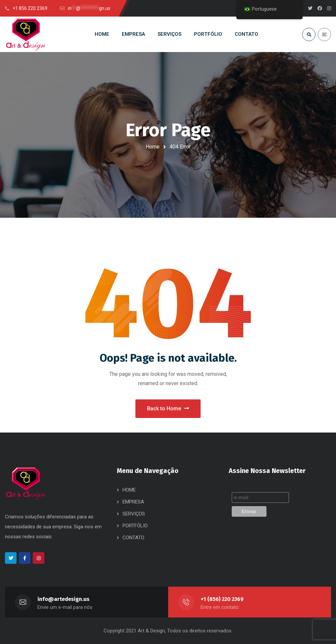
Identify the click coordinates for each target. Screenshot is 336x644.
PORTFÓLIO (135, 526)
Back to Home (168, 409)
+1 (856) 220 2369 (222, 599)
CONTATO (133, 538)
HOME (129, 490)
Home (153, 147)
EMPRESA (133, 502)
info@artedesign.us (63, 599)
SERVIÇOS (134, 514)
